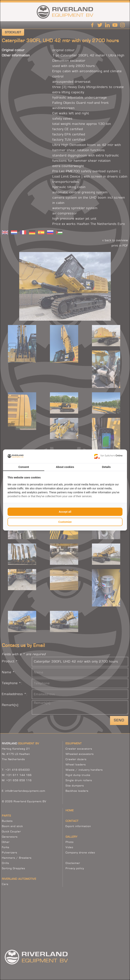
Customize (65, 522)
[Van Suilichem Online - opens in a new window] (108, 456)
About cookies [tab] (65, 467)
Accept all (65, 512)
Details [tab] (106, 467)
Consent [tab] (24, 467)
